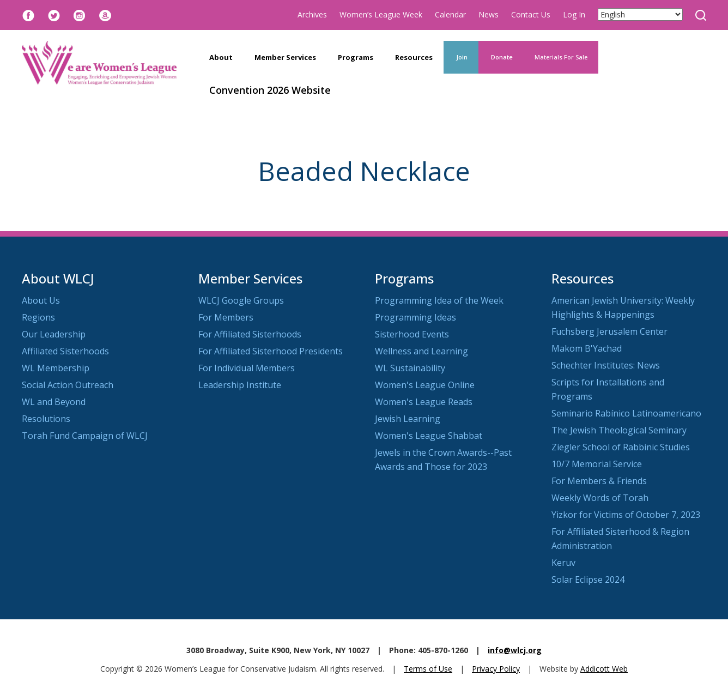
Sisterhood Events (412, 334)
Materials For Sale (561, 57)
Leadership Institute (240, 385)
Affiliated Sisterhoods (65, 351)
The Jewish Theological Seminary (619, 430)
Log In (574, 14)
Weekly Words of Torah (600, 498)
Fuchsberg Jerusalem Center (609, 331)
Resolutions (46, 419)
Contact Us (531, 14)
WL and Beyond (54, 402)
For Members (226, 317)
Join (461, 57)
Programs (356, 57)
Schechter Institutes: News (606, 365)
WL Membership (56, 368)
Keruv (563, 563)
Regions (38, 317)
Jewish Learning (408, 419)
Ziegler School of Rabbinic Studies (621, 447)
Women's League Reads (424, 402)
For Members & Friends (599, 481)
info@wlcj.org (515, 650)
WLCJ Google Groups (241, 300)
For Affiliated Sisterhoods (250, 334)
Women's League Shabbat (429, 436)
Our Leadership (54, 334)
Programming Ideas (415, 317)
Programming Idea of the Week (439, 300)
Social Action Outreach (68, 385)
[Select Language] (640, 14)
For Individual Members (247, 368)
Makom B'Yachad (587, 348)
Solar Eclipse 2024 (588, 580)
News (489, 14)
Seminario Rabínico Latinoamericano (626, 413)
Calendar (450, 14)
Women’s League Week (381, 14)
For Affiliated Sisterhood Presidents (271, 351)
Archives (312, 14)
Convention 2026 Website (270, 90)
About (221, 57)
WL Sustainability (410, 368)
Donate (501, 57)
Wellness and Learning (421, 351)
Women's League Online (425, 385)
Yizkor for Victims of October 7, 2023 (626, 515)
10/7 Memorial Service (597, 464)
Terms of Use (428, 669)
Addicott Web (604, 669)
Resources (414, 57)
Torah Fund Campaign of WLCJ (85, 436)
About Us (41, 300)
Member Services (285, 57)
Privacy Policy (496, 669)
